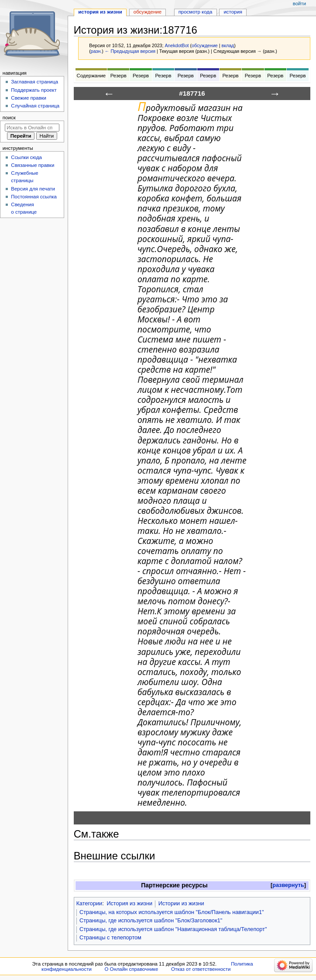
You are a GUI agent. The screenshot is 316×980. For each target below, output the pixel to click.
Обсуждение (148, 12)
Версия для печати (33, 189)
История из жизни (129, 904)
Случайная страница (35, 106)
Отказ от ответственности (201, 969)
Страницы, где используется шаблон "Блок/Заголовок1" (151, 921)
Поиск (9, 118)
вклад (228, 45)
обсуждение (205, 45)
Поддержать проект (34, 90)
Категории (89, 904)
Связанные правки (33, 165)
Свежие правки (29, 98)
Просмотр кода (196, 12)
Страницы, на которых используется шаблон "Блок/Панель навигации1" (172, 912)
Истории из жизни (181, 904)
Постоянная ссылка (34, 197)
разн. (96, 51)
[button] (288, 885)
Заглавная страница (34, 82)
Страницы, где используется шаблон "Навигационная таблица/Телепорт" (173, 929)
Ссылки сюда (26, 157)
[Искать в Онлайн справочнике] (32, 128)
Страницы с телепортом (110, 938)
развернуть (288, 885)
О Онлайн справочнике (131, 969)
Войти (299, 3)
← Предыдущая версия (130, 51)
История (233, 12)
